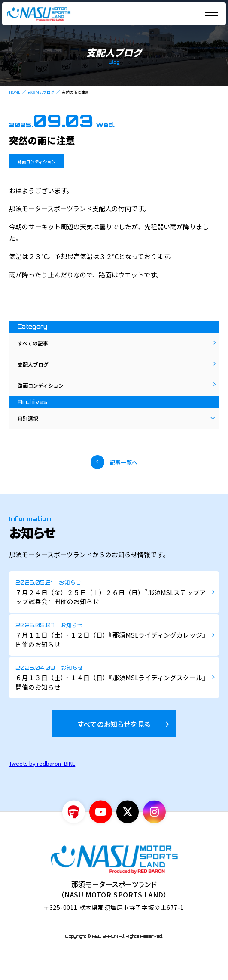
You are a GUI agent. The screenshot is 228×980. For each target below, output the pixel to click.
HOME (15, 92)
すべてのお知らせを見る (114, 748)
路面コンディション (41, 161)
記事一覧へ (126, 483)
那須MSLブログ (41, 92)
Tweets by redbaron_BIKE (42, 788)
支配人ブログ (37, 371)
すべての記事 (36, 345)
